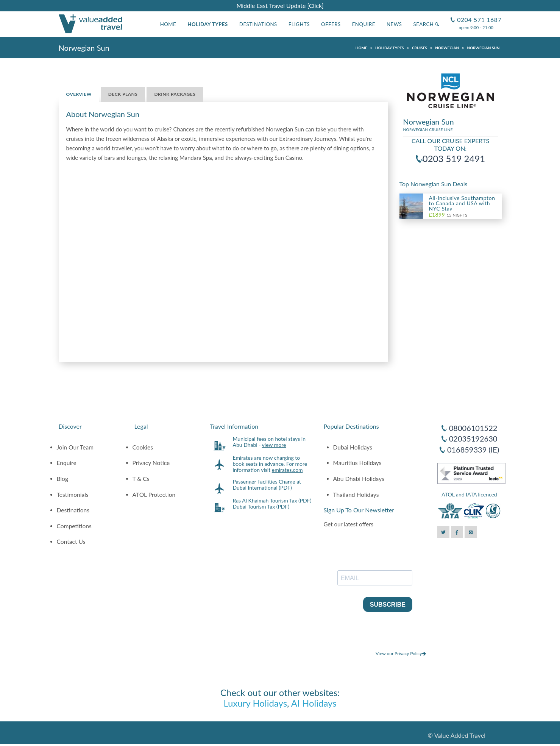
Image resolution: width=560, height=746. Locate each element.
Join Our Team (75, 447)
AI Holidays (314, 703)
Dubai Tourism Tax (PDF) (261, 506)
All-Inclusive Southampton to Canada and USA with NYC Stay (462, 203)
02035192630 (473, 439)
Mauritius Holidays (357, 463)
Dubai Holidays (353, 447)
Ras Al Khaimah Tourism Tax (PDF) (272, 500)
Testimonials (73, 495)
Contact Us (71, 542)
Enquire (364, 24)
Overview (79, 94)
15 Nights (448, 215)
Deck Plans (123, 94)
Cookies (143, 447)
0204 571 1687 (478, 16)
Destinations (258, 24)
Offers (331, 24)
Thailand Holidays (356, 495)
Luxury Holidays (255, 703)
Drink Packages (175, 94)
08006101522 (473, 428)
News (394, 24)
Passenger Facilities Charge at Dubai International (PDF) (267, 485)
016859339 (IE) (473, 449)
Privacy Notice (151, 463)
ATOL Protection (154, 495)
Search (426, 24)
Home (168, 24)
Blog (63, 479)
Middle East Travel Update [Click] (280, 5)
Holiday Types (208, 24)
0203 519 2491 (454, 158)
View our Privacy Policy (401, 653)
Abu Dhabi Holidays (359, 479)
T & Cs (141, 479)
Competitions (74, 526)
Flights (299, 24)
